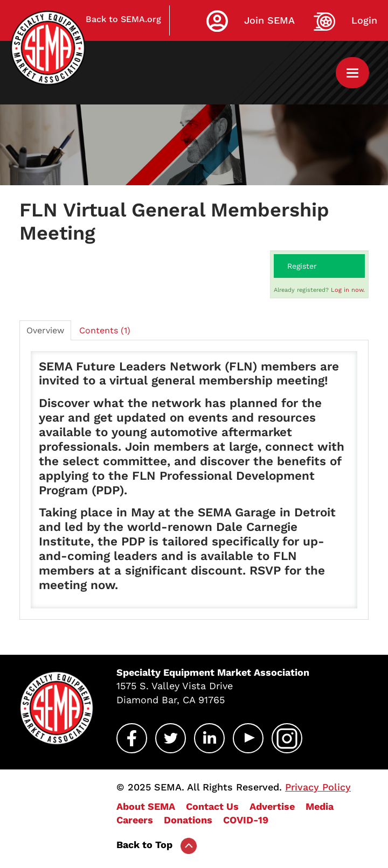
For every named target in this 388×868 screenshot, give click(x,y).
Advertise (272, 806)
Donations (188, 820)
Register (302, 266)
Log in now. (348, 290)
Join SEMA (269, 20)
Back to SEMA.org (123, 19)
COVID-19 (246, 820)
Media (320, 806)
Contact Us (212, 806)
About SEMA (146, 806)
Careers (135, 820)
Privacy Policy (318, 787)
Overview (45, 330)
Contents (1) (105, 330)
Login (364, 20)
